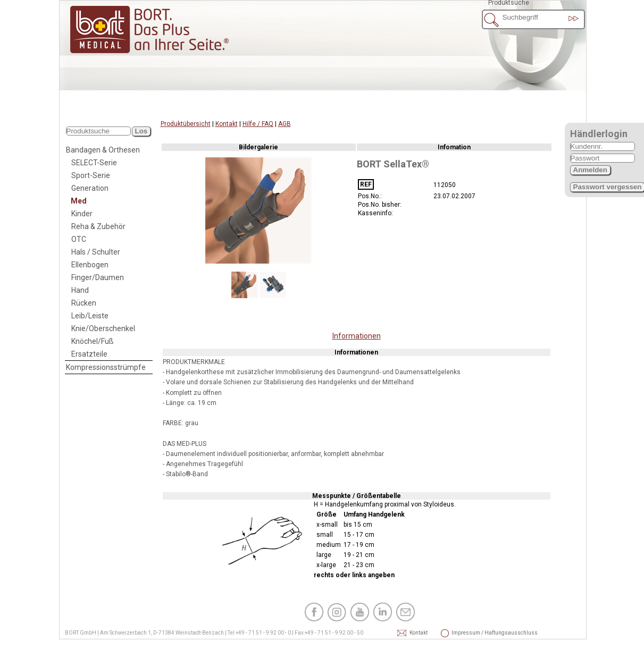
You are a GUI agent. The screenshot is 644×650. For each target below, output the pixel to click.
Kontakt (227, 124)
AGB (285, 124)
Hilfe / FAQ (258, 124)
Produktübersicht (186, 124)
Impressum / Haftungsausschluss (466, 633)
